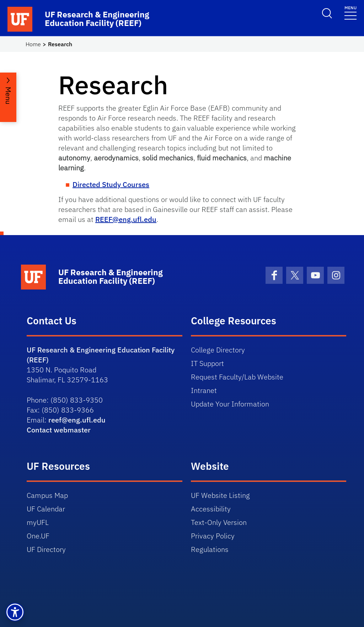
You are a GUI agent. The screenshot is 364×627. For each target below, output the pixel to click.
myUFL (38, 522)
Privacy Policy (213, 536)
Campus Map (47, 495)
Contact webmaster (59, 430)
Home (33, 44)
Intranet (204, 390)
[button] (15, 612)
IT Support (207, 363)
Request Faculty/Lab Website (237, 377)
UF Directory (46, 549)
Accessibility (211, 509)
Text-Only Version (219, 522)
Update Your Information (230, 404)
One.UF (38, 536)
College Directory (218, 350)
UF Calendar (46, 509)
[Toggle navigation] (350, 12)
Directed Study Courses (111, 184)
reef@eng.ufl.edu (77, 420)
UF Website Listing (220, 495)
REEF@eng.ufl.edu (126, 219)
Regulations (210, 549)
